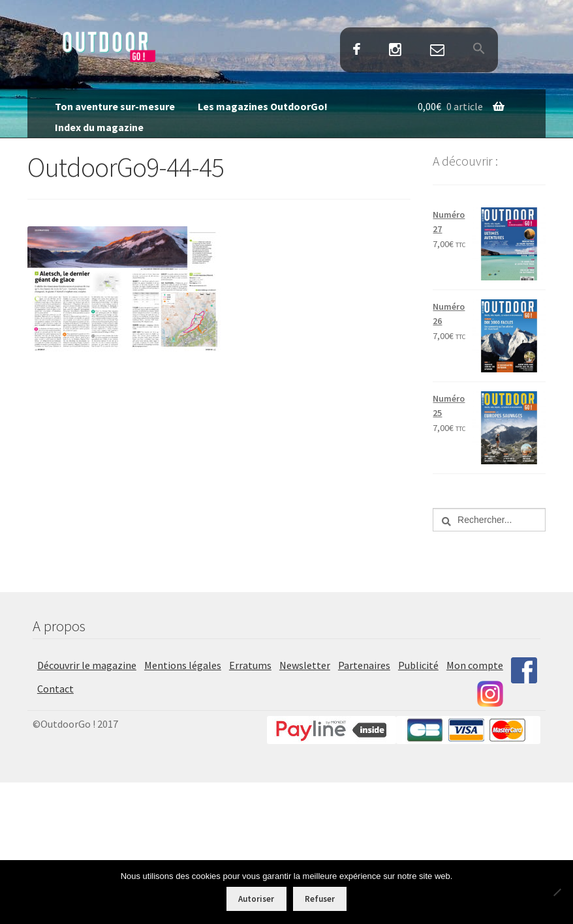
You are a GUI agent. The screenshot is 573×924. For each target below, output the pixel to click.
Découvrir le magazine (87, 665)
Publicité (418, 665)
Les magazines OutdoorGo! (263, 106)
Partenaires (364, 665)
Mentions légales (183, 665)
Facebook (357, 51)
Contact (437, 51)
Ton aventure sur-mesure (115, 106)
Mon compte (475, 665)
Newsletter (305, 665)
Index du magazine (99, 127)
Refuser (320, 899)
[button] (479, 50)
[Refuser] (557, 892)
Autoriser (256, 899)
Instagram (395, 51)
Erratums (250, 665)
